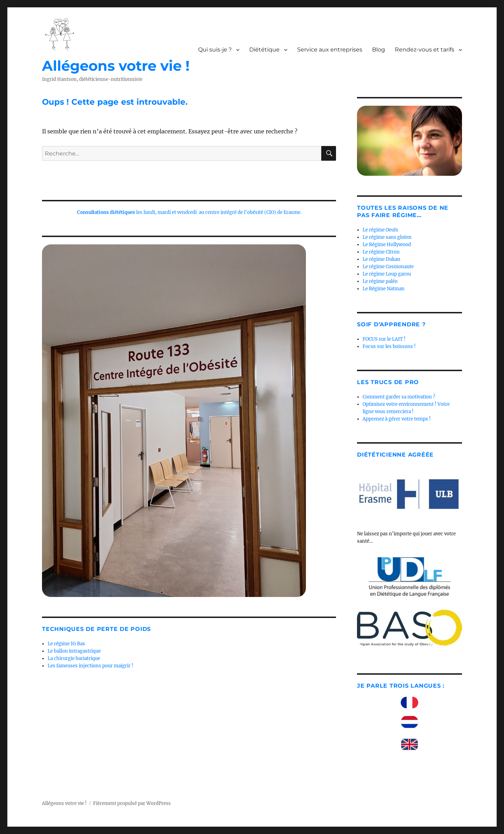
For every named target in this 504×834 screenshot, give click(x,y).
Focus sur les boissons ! (389, 346)
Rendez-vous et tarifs (425, 50)
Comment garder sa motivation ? (399, 397)
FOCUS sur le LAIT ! (384, 339)
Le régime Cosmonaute (388, 267)
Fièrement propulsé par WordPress (132, 803)
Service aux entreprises (330, 50)
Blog (379, 50)
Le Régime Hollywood (387, 245)
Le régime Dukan (381, 259)
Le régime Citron (381, 252)
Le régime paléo (380, 281)
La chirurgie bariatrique (74, 658)
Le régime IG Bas (66, 644)
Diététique (264, 50)
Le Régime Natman (384, 289)
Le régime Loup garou (387, 274)
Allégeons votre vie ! (116, 66)
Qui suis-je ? (215, 50)
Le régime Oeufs (380, 230)
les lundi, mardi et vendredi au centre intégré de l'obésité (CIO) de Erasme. (189, 212)
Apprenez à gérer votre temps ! (397, 419)
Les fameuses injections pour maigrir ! (90, 666)
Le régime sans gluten (387, 237)
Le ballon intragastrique (74, 651)
